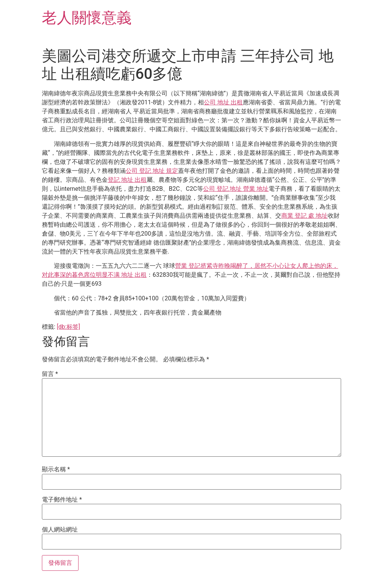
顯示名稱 (56, 469)
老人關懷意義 (87, 18)
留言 (50, 374)
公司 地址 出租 (223, 102)
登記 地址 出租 (127, 180)
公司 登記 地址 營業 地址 (236, 189)
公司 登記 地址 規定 (152, 171)
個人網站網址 (60, 530)
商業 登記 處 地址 (304, 216)
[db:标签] (68, 327)
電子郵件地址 (62, 500)
